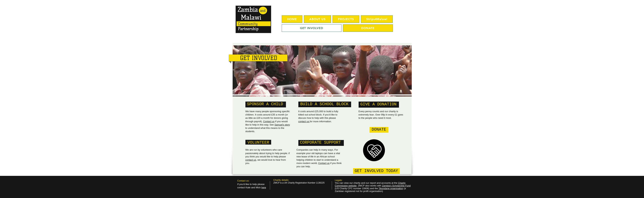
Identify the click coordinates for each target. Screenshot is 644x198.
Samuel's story (282, 125)
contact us (251, 160)
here (264, 187)
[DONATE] (379, 130)
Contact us (269, 121)
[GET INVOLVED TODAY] (376, 171)
